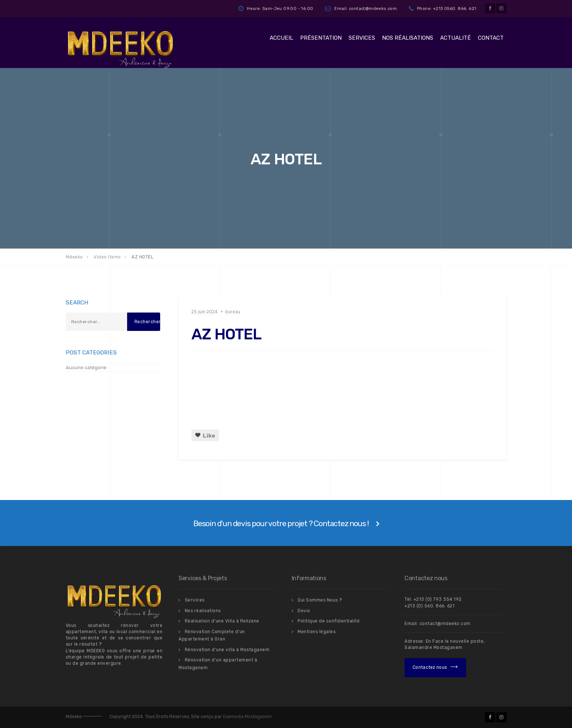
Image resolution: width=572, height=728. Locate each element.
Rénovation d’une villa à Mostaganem (227, 650)
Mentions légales (316, 632)
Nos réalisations (408, 38)
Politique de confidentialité (329, 621)
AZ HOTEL (226, 334)
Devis (304, 611)
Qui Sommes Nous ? (320, 600)
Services (362, 38)
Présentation (321, 38)
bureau (233, 312)
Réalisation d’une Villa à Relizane (222, 621)
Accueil (281, 38)
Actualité (456, 38)
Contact (491, 38)
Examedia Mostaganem (247, 717)
